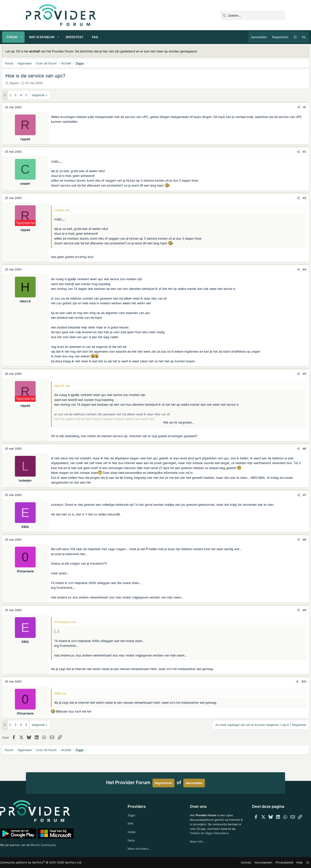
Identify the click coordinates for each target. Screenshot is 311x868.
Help (274, 863)
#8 (281, 549)
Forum (36, 37)
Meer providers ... (145, 848)
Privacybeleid (260, 863)
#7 (281, 505)
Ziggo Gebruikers (212, 838)
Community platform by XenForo (63, 863)
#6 (281, 454)
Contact (225, 863)
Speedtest (98, 37)
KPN (136, 822)
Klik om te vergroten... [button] (179, 427)
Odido (137, 831)
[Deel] (275, 107)
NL (280, 37)
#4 (281, 269)
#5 (281, 379)
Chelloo (190, 838)
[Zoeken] (253, 16)
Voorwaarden (241, 863)
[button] (45, 37)
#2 (281, 152)
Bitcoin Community (71, 844)
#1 (281, 107)
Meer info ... (193, 846)
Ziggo (137, 814)
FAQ (119, 37)
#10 (280, 691)
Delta (136, 840)
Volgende (62, 95)
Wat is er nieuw (65, 37)
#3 (281, 198)
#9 (281, 620)
